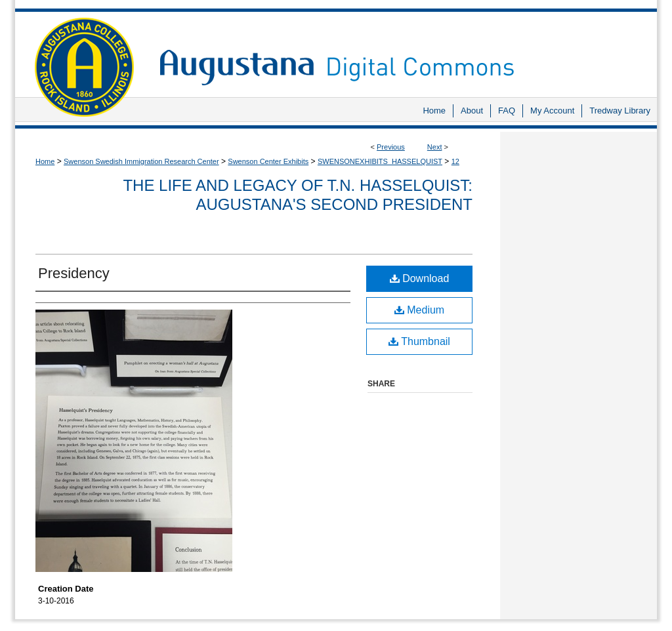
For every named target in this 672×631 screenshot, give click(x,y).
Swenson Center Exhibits (268, 161)
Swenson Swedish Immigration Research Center (141, 161)
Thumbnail (419, 341)
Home (45, 161)
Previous (391, 147)
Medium (419, 310)
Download (420, 278)
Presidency (74, 273)
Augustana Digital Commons (402, 49)
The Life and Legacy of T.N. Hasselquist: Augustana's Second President (298, 195)
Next (435, 147)
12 (455, 161)
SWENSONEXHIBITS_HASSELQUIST (380, 161)
